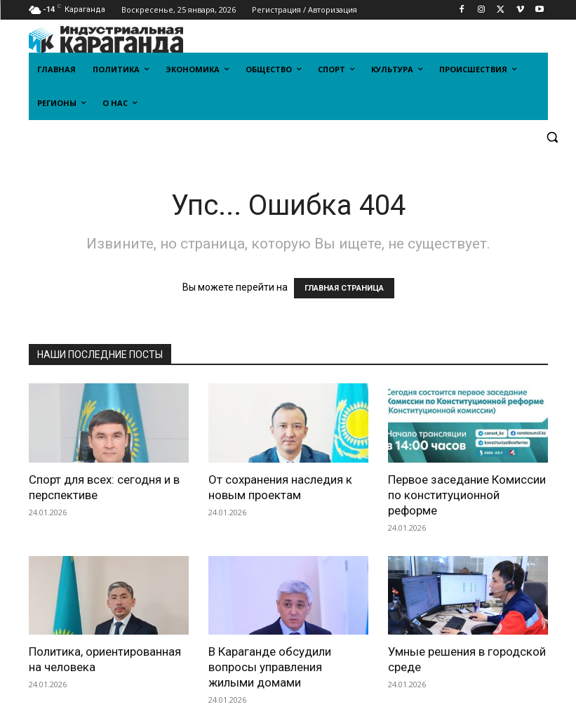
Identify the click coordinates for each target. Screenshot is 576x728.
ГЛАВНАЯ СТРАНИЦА (344, 288)
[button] (552, 137)
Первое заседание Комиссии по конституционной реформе (467, 495)
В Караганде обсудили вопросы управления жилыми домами (270, 667)
